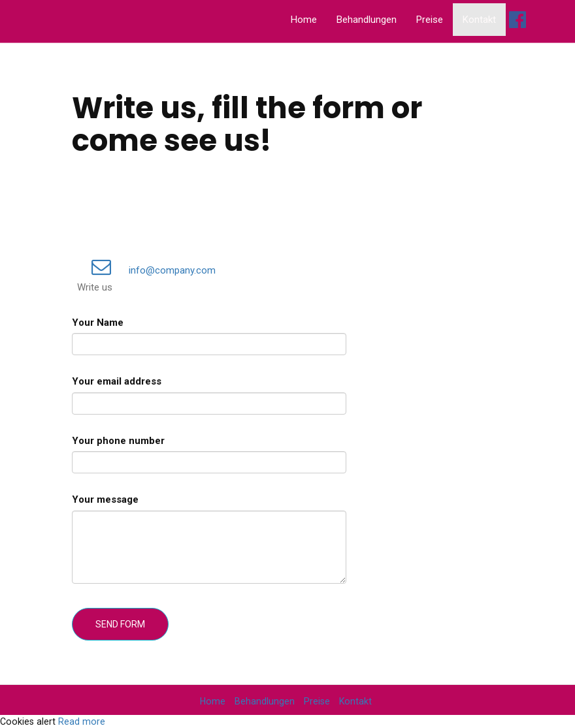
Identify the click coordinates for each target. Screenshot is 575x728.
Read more (82, 721)
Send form (120, 624)
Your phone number (118, 441)
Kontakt (479, 20)
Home (304, 20)
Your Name (98, 323)
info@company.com (146, 270)
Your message (105, 499)
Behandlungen (367, 20)
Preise (430, 20)
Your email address (117, 381)
